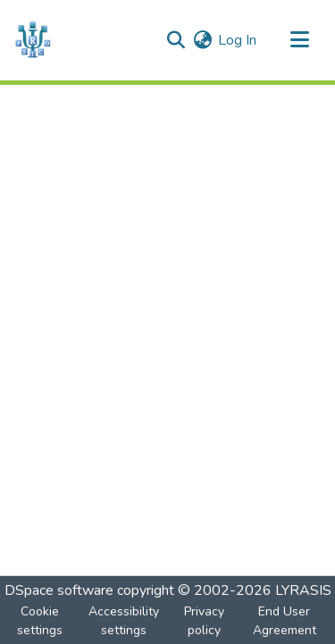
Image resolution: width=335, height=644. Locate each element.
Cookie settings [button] (40, 621)
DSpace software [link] (59, 590)
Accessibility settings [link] (124, 621)
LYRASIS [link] (303, 590)
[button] (33, 40)
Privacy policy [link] (204, 621)
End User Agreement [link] (285, 621)
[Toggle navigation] (299, 40)
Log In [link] (237, 40)
